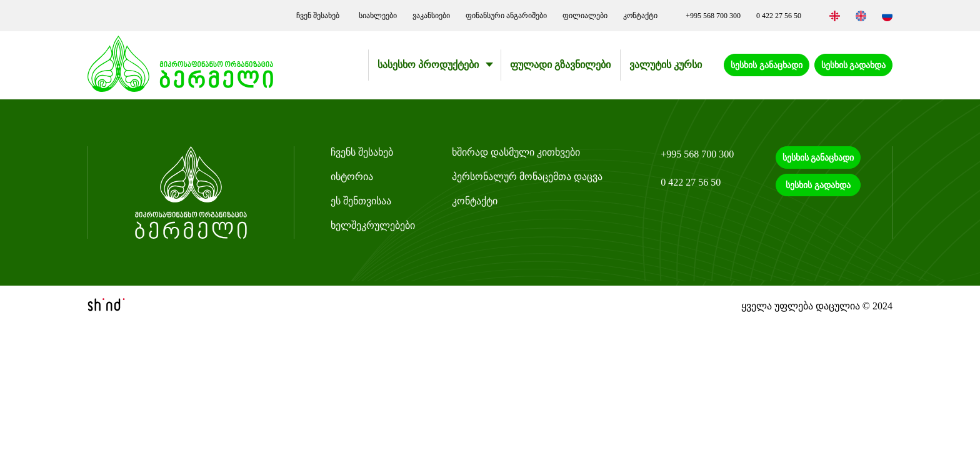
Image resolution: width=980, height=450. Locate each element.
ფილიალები (585, 16)
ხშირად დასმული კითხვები (516, 152)
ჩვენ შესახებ (320, 16)
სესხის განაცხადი (767, 65)
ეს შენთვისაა (361, 201)
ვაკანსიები (431, 16)
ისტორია (352, 177)
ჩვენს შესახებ (362, 152)
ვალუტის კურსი (666, 65)
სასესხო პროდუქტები (428, 65)
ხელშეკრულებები (373, 225)
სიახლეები (378, 16)
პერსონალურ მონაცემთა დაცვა (527, 177)
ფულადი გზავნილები (560, 65)
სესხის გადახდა (854, 65)
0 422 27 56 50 (779, 16)
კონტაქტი (640, 16)
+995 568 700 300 (713, 16)
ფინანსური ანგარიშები (506, 16)
